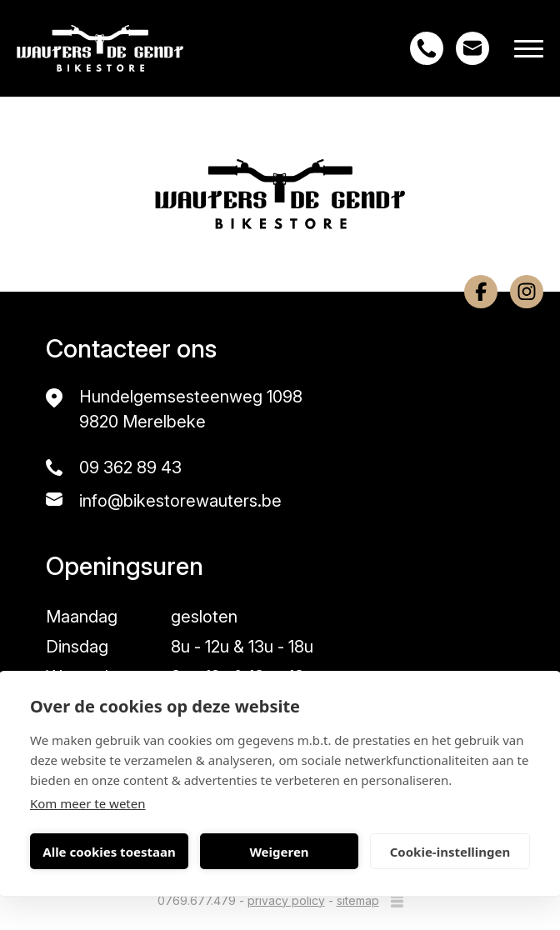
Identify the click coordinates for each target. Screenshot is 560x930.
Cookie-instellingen (450, 852)
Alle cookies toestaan (109, 852)
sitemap (358, 900)
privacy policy (286, 900)
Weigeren (279, 852)
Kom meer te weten (88, 803)
